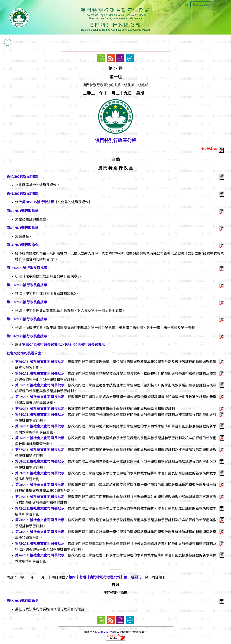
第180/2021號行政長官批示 (27, 268)
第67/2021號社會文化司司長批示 (40, 450)
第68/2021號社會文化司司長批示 (40, 461)
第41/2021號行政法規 (22, 194)
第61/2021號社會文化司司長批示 (40, 385)
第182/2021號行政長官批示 (27, 302)
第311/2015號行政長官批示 (85, 345)
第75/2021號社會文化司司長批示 (40, 544)
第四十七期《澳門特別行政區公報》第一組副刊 (105, 577)
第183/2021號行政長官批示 (27, 319)
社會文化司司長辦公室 (24, 353)
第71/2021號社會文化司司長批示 (40, 497)
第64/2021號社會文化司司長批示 (40, 415)
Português (201, 4)
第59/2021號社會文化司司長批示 (40, 362)
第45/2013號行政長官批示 (41, 345)
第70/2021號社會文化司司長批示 (40, 485)
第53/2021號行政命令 (22, 601)
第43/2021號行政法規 (22, 228)
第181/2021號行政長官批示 (27, 285)
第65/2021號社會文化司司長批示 (40, 426)
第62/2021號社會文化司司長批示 (40, 397)
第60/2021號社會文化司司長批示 (40, 374)
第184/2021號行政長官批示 (27, 336)
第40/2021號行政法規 (22, 177)
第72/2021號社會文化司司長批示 (40, 508)
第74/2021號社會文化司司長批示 (40, 532)
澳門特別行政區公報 (116, 140)
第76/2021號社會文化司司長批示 (40, 555)
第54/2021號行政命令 (22, 245)
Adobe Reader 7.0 (103, 632)
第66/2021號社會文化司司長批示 (40, 438)
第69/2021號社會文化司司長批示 (40, 473)
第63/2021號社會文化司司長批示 (40, 409)
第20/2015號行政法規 (38, 202)
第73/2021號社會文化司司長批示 (40, 520)
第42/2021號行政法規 (22, 211)
